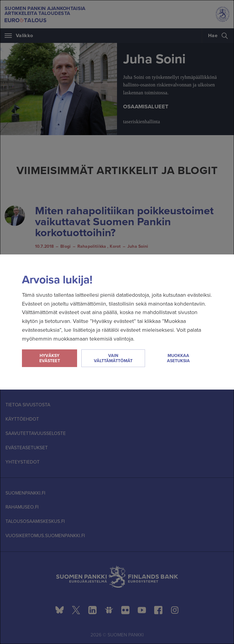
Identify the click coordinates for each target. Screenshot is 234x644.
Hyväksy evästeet (50, 358)
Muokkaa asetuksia (178, 358)
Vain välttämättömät (113, 358)
